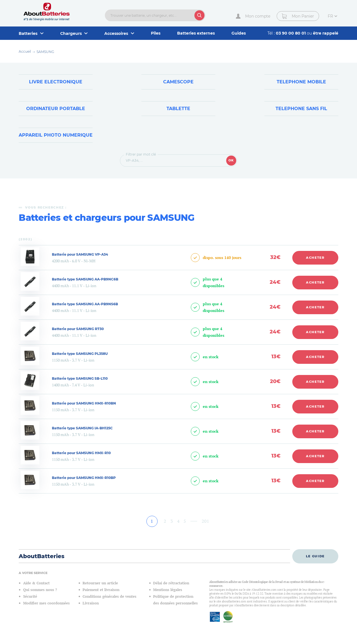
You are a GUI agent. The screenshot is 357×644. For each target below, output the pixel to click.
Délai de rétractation (171, 583)
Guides (239, 33)
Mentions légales (168, 590)
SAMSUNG (45, 52)
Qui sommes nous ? (40, 590)
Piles (156, 33)
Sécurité (30, 596)
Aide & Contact (36, 583)
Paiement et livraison (101, 590)
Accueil (25, 51)
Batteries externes (196, 33)
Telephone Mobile (301, 82)
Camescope (178, 82)
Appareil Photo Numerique (56, 135)
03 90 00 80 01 (291, 33)
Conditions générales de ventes (109, 596)
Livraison (91, 603)
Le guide (315, 556)
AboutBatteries (42, 556)
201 (205, 521)
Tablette (178, 109)
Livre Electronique (56, 82)
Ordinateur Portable (56, 109)
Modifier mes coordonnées (46, 603)
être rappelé (326, 33)
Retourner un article (100, 583)
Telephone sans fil (301, 109)
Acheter (315, 258)
